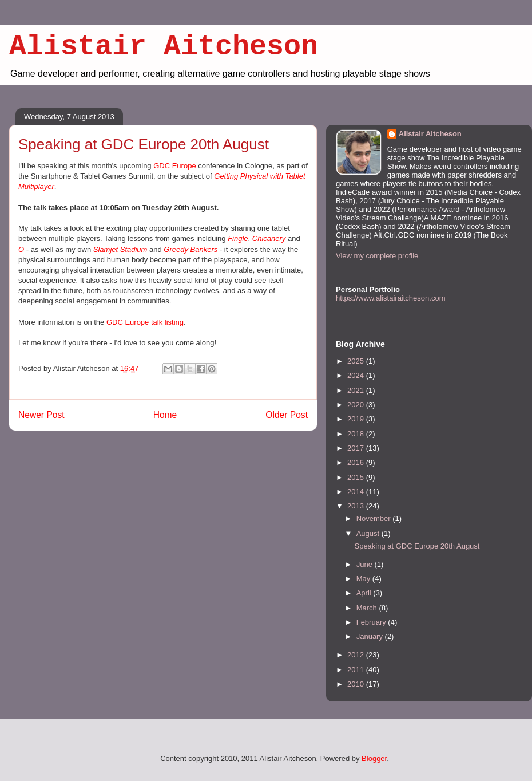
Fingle (238, 238)
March (368, 608)
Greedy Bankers (190, 249)
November (375, 518)
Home (165, 415)
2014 (357, 492)
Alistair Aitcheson (164, 47)
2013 (357, 506)
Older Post (287, 415)
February (372, 622)
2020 (357, 405)
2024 (357, 375)
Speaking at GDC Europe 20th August (417, 546)
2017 (357, 448)
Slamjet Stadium (120, 249)
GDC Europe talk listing (145, 322)
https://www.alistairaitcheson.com (390, 298)
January (371, 636)
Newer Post (41, 415)
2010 (357, 684)
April (365, 593)
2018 (357, 434)
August (369, 533)
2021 (357, 390)
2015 (357, 477)
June (366, 564)
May (364, 579)
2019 (357, 419)
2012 (357, 655)
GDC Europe (174, 166)
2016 (357, 462)
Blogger (374, 758)
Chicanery (269, 238)
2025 (357, 361)
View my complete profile (377, 256)
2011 (357, 670)
